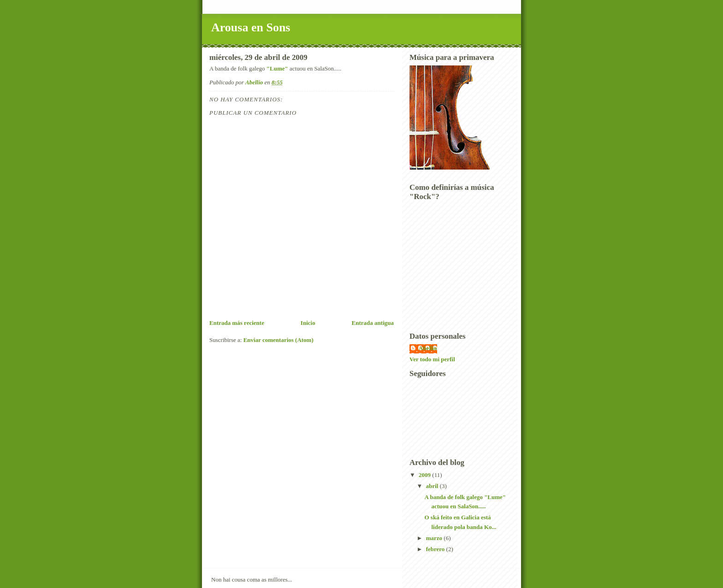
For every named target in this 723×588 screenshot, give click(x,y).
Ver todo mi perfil (432, 359)
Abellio (428, 348)
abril (433, 486)
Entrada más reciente (237, 323)
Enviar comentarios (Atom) (279, 340)
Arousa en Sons (251, 27)
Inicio (308, 323)
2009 (425, 475)
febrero (436, 549)
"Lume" (277, 68)
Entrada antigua (373, 323)
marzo (435, 538)
